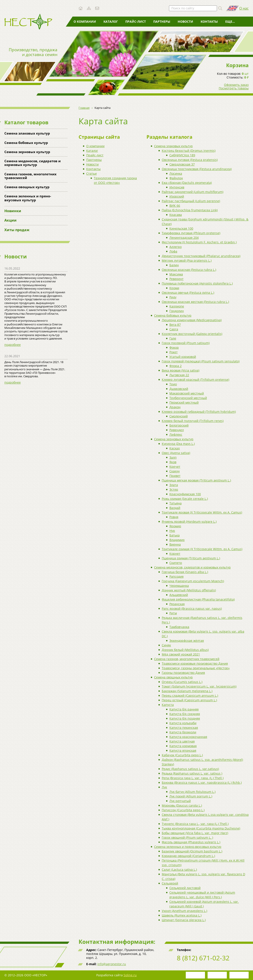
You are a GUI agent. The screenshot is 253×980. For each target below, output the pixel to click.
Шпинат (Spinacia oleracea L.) (184, 920)
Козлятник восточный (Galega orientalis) (192, 334)
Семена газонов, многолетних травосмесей (30, 176)
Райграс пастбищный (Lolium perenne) (191, 201)
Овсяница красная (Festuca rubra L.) (189, 270)
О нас (244, 8)
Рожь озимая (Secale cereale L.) (185, 499)
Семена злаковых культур (27, 133)
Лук (164, 787)
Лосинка (176, 173)
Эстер (174, 489)
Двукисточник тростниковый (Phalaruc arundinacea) (201, 256)
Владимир (177, 540)
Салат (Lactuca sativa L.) (179, 870)
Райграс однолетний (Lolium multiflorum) (193, 192)
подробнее (13, 345)
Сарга (174, 329)
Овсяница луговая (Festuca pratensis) (190, 160)
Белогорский (179, 425)
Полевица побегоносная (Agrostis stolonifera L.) (197, 283)
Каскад (175, 448)
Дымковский (179, 389)
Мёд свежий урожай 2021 (181, 654)
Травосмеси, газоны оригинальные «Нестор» (196, 668)
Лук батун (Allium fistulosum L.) (192, 792)
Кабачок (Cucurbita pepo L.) (182, 755)
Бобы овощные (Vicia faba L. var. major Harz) (195, 833)
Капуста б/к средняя (185, 714)
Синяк (166, 645)
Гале (173, 338)
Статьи (231, 21)
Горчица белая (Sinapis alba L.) (185, 572)
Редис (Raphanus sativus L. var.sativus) (190, 769)
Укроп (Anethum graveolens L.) (184, 911)
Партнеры (162, 21)
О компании (85, 21)
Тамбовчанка (179, 627)
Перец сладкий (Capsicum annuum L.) (190, 696)
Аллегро (176, 247)
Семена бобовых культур (26, 143)
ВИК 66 (175, 206)
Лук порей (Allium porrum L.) (191, 796)
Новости (185, 21)
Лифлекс (176, 435)
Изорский (177, 196)
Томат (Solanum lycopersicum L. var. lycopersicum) (199, 686)
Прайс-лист (136, 21)
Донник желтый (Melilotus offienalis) (189, 590)
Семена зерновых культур (27, 152)
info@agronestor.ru (112, 964)
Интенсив (177, 187)
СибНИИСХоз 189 (182, 155)
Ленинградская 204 (184, 238)
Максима (176, 274)
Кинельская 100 (181, 228)
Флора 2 (176, 366)
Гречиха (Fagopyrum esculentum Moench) (193, 581)
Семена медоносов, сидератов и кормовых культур (33, 163)
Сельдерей (170, 883)
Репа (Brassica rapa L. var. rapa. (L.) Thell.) (193, 778)
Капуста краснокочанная (188, 737)
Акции (10, 220)
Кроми (174, 288)
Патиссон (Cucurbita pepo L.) (183, 810)
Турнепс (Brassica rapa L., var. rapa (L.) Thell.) (195, 824)
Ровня (174, 517)
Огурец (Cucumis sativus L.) (182, 682)
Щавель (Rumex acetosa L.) (182, 915)
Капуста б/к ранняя (184, 709)
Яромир (175, 526)
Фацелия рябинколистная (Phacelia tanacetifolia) (198, 599)
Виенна (175, 544)
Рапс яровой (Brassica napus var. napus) (192, 609)
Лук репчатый (180, 801)
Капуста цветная (182, 741)
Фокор (174, 347)
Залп (173, 457)
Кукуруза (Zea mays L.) (178, 444)
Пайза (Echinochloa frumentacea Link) (190, 210)
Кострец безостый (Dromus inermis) (189, 151)
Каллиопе (177, 306)
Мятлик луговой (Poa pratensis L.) (187, 260)
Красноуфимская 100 (185, 494)
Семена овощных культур (27, 187)
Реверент (176, 279)
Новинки (13, 211)
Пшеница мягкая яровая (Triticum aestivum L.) (196, 480)
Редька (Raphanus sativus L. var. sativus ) (192, 773)
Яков (173, 462)
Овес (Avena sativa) (176, 453)
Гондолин (177, 311)
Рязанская (177, 604)
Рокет (174, 352)
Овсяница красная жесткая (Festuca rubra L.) (195, 302)
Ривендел (177, 430)
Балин (174, 265)
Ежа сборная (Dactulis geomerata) (187, 183)
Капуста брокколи (183, 732)
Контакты (209, 21)
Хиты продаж (17, 230)
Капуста (168, 705)
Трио (173, 384)
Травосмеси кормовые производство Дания (195, 663)
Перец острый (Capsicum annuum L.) (189, 700)
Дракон (175, 407)
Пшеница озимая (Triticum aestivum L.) (191, 558)
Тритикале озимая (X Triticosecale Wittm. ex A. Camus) (202, 549)
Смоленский (179, 416)
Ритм (173, 613)
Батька (175, 535)
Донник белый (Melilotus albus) (185, 650)
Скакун (175, 471)
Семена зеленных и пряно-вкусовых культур (28, 198)
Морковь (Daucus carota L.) (182, 805)
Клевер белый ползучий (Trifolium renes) (193, 421)
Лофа (173, 251)
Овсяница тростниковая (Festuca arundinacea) (197, 169)
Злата (174, 485)
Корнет (175, 554)
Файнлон (176, 178)
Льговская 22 (179, 375)
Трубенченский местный (188, 398)
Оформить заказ (236, 85)
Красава (176, 215)
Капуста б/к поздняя (185, 718)
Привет (175, 476)
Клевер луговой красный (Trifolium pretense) (195, 380)
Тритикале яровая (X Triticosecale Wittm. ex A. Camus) (202, 512)
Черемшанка (179, 586)
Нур (172, 531)
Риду (173, 297)
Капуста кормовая (183, 746)
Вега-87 (175, 325)
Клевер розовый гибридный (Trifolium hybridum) (199, 412)
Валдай (175, 508)
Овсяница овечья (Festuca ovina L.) (188, 293)
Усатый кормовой (183, 357)
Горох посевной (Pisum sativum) (186, 343)
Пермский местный (184, 402)
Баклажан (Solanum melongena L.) (187, 691)
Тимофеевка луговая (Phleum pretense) (191, 233)
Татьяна (176, 503)
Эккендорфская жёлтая (187, 641)
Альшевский (179, 595)
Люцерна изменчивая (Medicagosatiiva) (192, 320)
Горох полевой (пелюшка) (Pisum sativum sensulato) (201, 361)
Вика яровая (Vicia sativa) (181, 370)
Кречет (175, 467)
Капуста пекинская (184, 728)
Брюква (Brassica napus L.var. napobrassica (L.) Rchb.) (202, 783)
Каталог (111, 21)
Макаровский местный (187, 393)
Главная (84, 108)
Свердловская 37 (182, 164)
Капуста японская (183, 750)
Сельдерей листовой (185, 888)
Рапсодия (176, 576)
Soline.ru (130, 975)
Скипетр (176, 563)
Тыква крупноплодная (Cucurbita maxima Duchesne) (201, 828)
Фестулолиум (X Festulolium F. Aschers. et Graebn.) (199, 242)
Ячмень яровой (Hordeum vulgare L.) (189, 522)
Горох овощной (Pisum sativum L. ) (187, 837)
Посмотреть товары (234, 88)
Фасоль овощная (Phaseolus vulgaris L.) (191, 842)
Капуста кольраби (183, 723)
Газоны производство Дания (183, 673)
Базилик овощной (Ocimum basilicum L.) (192, 851)
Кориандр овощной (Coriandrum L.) (188, 856)
